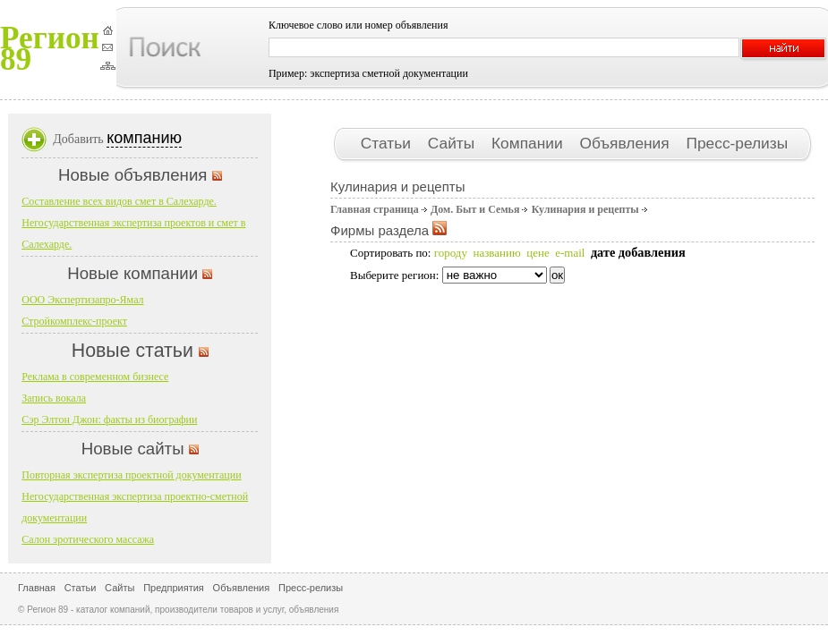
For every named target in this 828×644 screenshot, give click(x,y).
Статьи (388, 143)
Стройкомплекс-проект (74, 321)
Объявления (626, 143)
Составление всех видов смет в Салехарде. (119, 201)
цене (538, 253)
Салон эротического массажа (88, 539)
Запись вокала (54, 398)
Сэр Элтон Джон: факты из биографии (109, 419)
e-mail (570, 253)
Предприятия (174, 588)
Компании (529, 143)
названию (496, 253)
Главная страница (375, 209)
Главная (37, 588)
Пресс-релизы (737, 143)
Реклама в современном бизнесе (95, 377)
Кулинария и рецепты (585, 209)
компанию (144, 138)
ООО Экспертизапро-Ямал (82, 300)
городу (451, 253)
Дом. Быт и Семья (475, 209)
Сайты (453, 143)
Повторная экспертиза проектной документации (131, 475)
